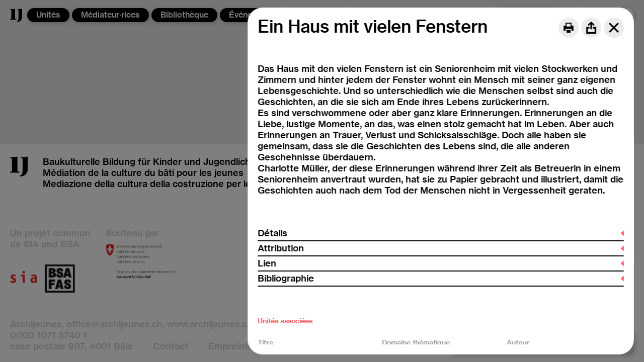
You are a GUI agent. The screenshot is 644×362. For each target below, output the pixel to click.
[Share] (591, 28)
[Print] (569, 28)
